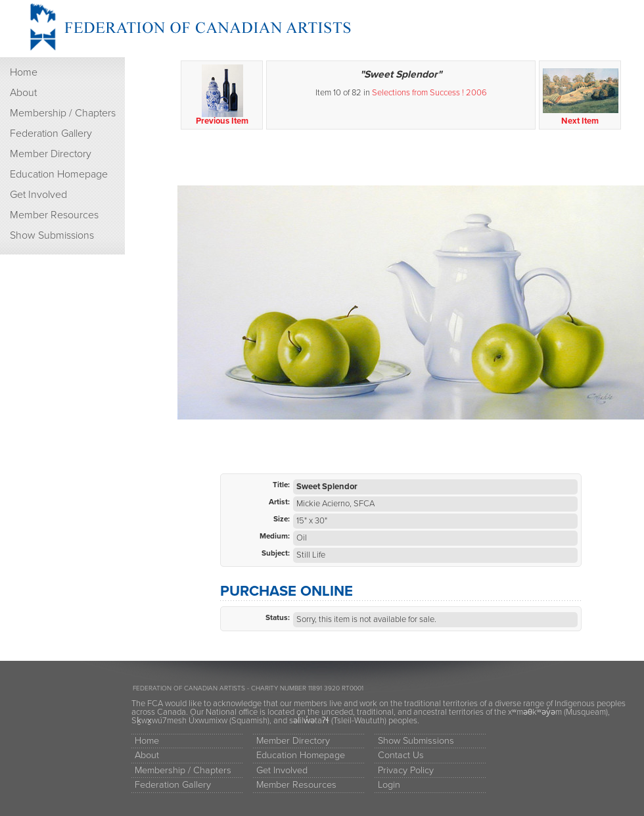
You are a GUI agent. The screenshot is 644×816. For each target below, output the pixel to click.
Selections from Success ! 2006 (429, 93)
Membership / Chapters (63, 113)
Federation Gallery (51, 133)
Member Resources (54, 215)
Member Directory (51, 154)
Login (389, 785)
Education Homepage (59, 174)
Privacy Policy (406, 770)
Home (24, 72)
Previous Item (222, 95)
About (23, 93)
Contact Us (401, 755)
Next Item (581, 95)
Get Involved (38, 195)
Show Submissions (52, 235)
